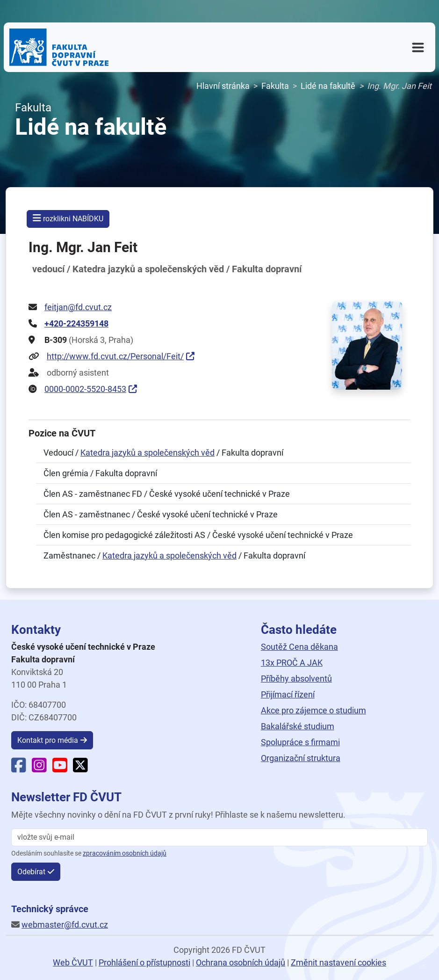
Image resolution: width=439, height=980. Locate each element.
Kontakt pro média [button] (48, 740)
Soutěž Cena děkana (299, 647)
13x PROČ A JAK (292, 663)
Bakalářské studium (298, 726)
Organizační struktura (301, 758)
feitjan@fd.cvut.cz (78, 307)
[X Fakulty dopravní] (80, 768)
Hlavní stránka (223, 86)
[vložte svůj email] (219, 837)
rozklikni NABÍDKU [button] (68, 218)
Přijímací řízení (288, 694)
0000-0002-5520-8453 (85, 389)
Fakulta (275, 86)
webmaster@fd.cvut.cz (65, 925)
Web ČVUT (73, 962)
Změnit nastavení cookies (338, 962)
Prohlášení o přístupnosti (144, 962)
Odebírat (31, 872)
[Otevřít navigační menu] (418, 47)
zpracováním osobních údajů (125, 853)
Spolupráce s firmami (300, 742)
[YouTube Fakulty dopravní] (60, 768)
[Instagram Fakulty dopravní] (39, 768)
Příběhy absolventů (296, 679)
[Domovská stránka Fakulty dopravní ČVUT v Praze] (59, 47)
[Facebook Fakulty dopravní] (19, 768)
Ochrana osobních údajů (241, 962)
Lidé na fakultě (328, 86)
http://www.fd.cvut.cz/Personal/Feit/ (115, 356)
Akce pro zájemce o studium (313, 710)
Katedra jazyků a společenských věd (148, 453)
